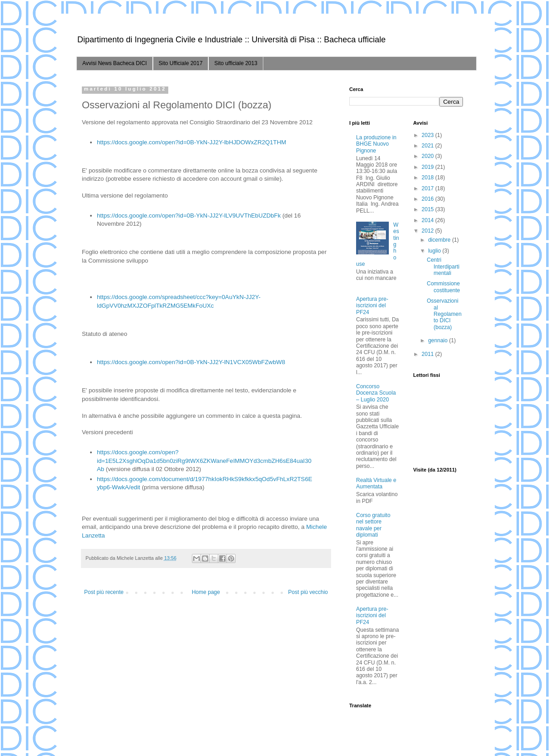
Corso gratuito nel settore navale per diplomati (373, 525)
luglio (435, 251)
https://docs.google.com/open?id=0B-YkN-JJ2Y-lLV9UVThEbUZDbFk (189, 216)
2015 (428, 209)
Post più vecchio (308, 592)
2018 (428, 178)
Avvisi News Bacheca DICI (115, 63)
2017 (428, 188)
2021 (428, 146)
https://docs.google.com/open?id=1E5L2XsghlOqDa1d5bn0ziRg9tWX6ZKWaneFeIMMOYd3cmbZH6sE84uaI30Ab (204, 461)
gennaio (438, 340)
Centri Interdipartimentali (443, 266)
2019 (428, 167)
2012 (428, 231)
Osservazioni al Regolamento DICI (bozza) (444, 314)
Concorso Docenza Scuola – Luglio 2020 (376, 393)
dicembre (440, 240)
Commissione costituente (443, 287)
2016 (428, 199)
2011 (428, 354)
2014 (428, 220)
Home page (206, 592)
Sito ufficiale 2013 (236, 63)
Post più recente (104, 592)
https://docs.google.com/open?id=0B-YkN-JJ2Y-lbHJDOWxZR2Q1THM (191, 142)
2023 (428, 135)
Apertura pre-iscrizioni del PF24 (372, 306)
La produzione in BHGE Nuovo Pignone (376, 144)
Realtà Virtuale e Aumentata (376, 483)
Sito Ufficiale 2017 (181, 63)
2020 (428, 156)
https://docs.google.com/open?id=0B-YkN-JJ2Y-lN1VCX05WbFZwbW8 (191, 362)
